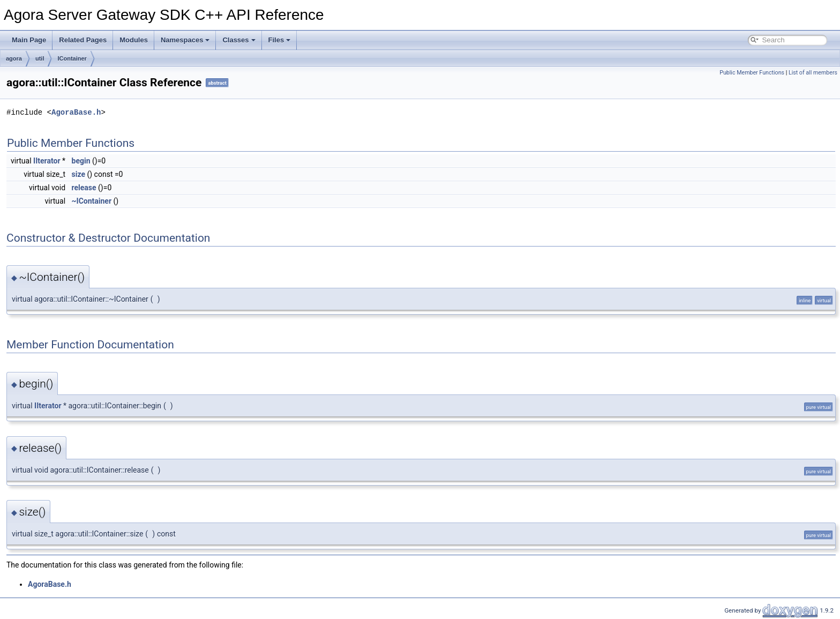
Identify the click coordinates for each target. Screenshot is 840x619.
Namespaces (185, 40)
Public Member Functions (752, 73)
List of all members (813, 73)
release (84, 188)
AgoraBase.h (76, 112)
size (78, 174)
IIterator (47, 161)
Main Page (29, 40)
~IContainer (92, 201)
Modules (134, 40)
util (40, 58)
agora (14, 58)
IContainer (72, 58)
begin (81, 161)
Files (280, 40)
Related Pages (83, 40)
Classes (239, 40)
